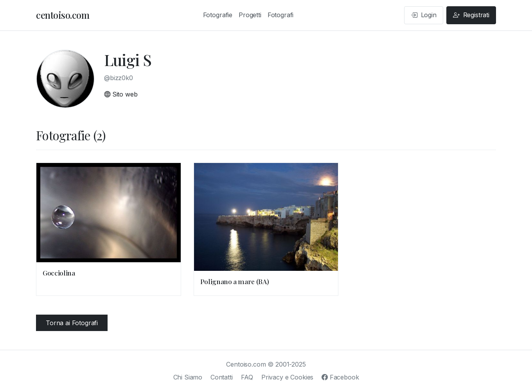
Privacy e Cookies (287, 377)
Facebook (340, 377)
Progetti (250, 15)
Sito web (121, 94)
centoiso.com (63, 15)
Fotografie (218, 15)
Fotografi (281, 15)
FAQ (247, 377)
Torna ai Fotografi (72, 323)
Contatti (222, 377)
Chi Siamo (188, 377)
